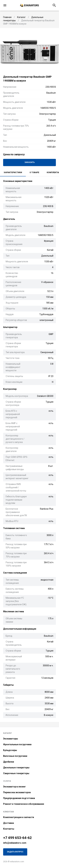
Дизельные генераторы (16, 768)
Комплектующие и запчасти (19, 817)
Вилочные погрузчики (15, 756)
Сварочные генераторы (16, 773)
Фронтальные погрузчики (17, 744)
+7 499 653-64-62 (17, 838)
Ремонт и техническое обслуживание (24, 804)
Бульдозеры (10, 750)
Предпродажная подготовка (19, 798)
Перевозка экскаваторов (17, 792)
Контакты (9, 829)
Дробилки (9, 762)
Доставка (8, 823)
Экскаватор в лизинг (14, 787)
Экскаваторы (11, 739)
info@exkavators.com (15, 843)
